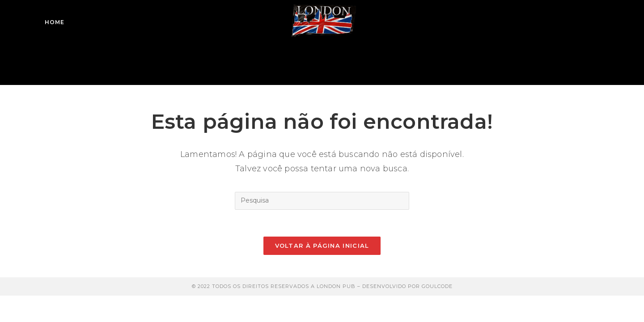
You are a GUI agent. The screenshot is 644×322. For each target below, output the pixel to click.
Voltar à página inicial (322, 246)
